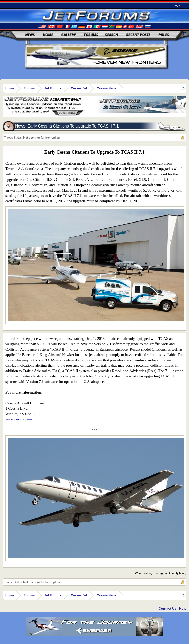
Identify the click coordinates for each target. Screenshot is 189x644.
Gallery (69, 35)
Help (183, 609)
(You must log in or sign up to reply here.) (161, 573)
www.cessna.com (19, 419)
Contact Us (168, 609)
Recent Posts (138, 35)
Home (48, 35)
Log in (178, 5)
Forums (91, 35)
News (30, 35)
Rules (164, 35)
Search (112, 35)
